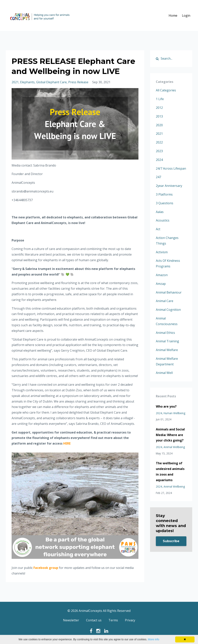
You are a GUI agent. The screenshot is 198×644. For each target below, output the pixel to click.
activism (162, 252)
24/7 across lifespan (171, 168)
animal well (164, 373)
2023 (159, 151)
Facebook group (46, 568)
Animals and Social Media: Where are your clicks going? (170, 435)
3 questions (165, 203)
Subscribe (171, 541)
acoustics (163, 220)
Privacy (130, 621)
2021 (15, 82)
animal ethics (165, 333)
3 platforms (164, 194)
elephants (27, 82)
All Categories (166, 90)
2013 (159, 116)
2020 (159, 125)
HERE (67, 443)
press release (78, 82)
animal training (167, 341)
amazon (162, 275)
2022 (159, 142)
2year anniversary (169, 186)
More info (154, 639)
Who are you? (166, 406)
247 (158, 177)
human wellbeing (174, 413)
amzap (161, 284)
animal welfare (167, 350)
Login (186, 15)
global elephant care (51, 82)
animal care (165, 301)
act (158, 229)
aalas (160, 212)
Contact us (94, 621)
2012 (159, 108)
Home (173, 15)
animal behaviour (169, 292)
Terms (113, 621)
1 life (160, 99)
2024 (159, 160)
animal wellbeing (174, 447)
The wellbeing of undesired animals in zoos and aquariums (170, 471)
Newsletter (71, 621)
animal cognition (168, 310)
